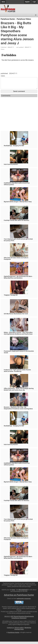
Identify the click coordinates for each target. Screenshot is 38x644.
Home (3, 2)
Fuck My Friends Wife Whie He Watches (16, 223)
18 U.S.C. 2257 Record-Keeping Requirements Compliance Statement (19, 620)
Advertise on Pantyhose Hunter (19, 597)
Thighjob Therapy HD (11, 297)
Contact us (10, 630)
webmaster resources (24, 601)
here (14, 592)
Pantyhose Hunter (8, 19)
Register (27, 2)
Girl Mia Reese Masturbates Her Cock (16, 316)
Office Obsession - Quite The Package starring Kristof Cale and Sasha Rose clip (19, 392)
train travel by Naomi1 (11, 167)
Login (34, 2)
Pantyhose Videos (24, 19)
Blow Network (23, 592)
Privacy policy (19, 630)
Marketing (28, 630)
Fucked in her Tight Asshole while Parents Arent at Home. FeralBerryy (17, 373)
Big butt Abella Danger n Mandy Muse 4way (18, 204)
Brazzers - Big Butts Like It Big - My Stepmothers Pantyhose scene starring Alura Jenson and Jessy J (18, 411)
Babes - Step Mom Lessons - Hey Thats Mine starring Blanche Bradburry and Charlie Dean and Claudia (18, 336)
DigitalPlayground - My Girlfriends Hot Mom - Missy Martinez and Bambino (18, 280)
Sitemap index (19, 632)
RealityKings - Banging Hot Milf (14, 148)
